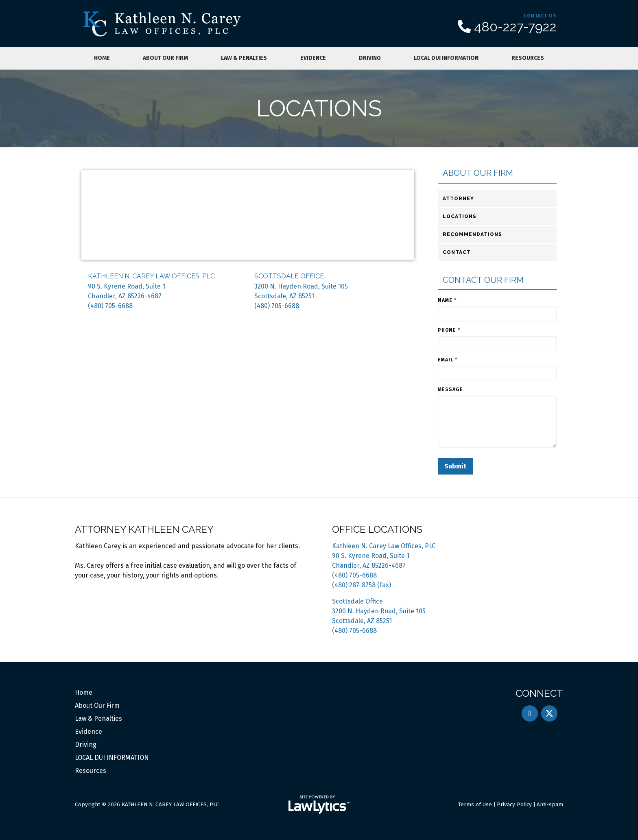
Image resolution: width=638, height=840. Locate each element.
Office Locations (377, 529)
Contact (457, 252)
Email (448, 360)
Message (450, 389)
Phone (449, 330)
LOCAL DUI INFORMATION (446, 58)
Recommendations (472, 234)
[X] (549, 713)
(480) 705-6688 (110, 306)
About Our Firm (165, 58)
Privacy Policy (514, 804)
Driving (370, 58)
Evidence (313, 58)
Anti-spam (550, 804)
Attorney (458, 199)
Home (102, 58)
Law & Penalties (244, 58)
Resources (528, 58)
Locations (460, 217)
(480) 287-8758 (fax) (362, 585)
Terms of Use (475, 804)
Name (447, 300)
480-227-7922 (515, 27)
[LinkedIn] (530, 713)
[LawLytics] (319, 805)
